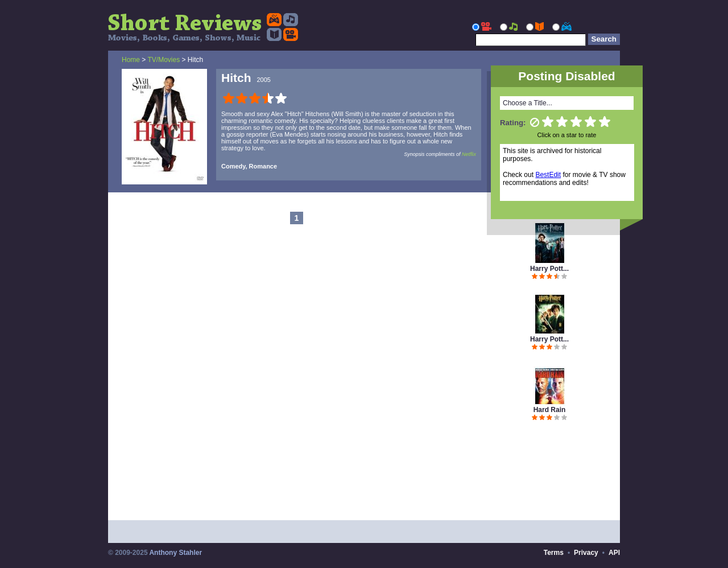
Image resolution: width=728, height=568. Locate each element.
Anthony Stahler (175, 553)
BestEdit (548, 175)
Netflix (469, 154)
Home (131, 60)
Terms (554, 553)
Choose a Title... (528, 103)
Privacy (586, 553)
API (614, 553)
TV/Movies (164, 60)
